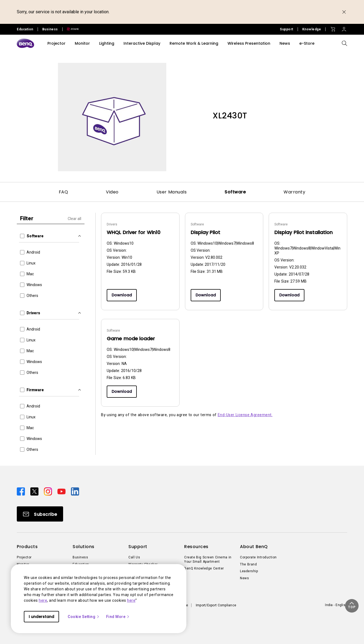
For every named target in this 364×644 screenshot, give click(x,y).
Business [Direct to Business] (80, 557)
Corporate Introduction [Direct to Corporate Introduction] (258, 557)
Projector (56, 43)
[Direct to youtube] (62, 491)
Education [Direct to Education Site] (25, 29)
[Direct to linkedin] (75, 491)
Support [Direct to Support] (287, 29)
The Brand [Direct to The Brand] (248, 564)
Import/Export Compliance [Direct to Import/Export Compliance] (216, 605)
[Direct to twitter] (35, 491)
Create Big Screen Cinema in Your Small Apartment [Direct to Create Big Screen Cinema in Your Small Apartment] (208, 559)
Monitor (82, 43)
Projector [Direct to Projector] (24, 557)
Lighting (107, 43)
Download (122, 295)
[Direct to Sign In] (344, 28)
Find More (118, 617)
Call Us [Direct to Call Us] (134, 557)
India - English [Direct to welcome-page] (336, 605)
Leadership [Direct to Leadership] (249, 571)
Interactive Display (142, 43)
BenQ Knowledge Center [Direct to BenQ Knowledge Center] (204, 568)
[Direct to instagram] (48, 491)
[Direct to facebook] (21, 491)
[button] (352, 606)
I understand (41, 617)
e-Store (307, 43)
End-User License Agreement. (245, 415)
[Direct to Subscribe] (40, 514)
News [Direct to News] (244, 578)
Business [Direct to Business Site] (50, 29)
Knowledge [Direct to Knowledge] (312, 29)
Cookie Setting (84, 617)
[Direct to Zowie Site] (71, 29)
